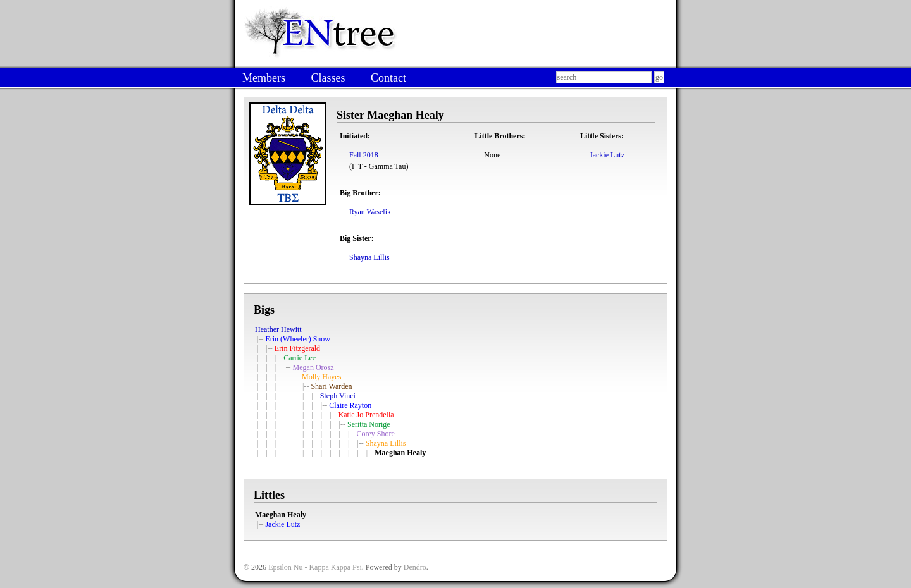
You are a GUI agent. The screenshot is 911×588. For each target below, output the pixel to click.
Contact (388, 78)
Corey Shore (375, 434)
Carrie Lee (300, 358)
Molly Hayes (321, 377)
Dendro (415, 567)
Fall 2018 (364, 155)
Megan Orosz (313, 367)
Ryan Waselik (370, 212)
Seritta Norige (369, 424)
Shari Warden (331, 386)
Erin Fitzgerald (297, 348)
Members (264, 78)
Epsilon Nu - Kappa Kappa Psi (315, 567)
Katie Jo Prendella (366, 415)
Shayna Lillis (369, 257)
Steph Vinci (338, 396)
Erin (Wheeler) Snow (298, 339)
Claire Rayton (350, 405)
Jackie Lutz (607, 155)
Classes (328, 78)
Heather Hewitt (278, 329)
